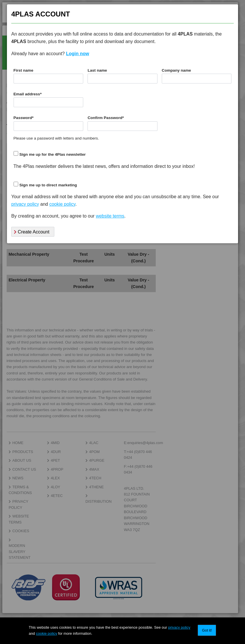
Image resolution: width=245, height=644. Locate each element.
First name (24, 70)
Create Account (32, 232)
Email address (28, 94)
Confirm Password (106, 118)
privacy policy (179, 627)
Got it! (207, 630)
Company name (176, 70)
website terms (110, 216)
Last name (97, 70)
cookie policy (47, 633)
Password (24, 118)
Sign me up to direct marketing (48, 185)
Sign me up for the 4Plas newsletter (53, 154)
